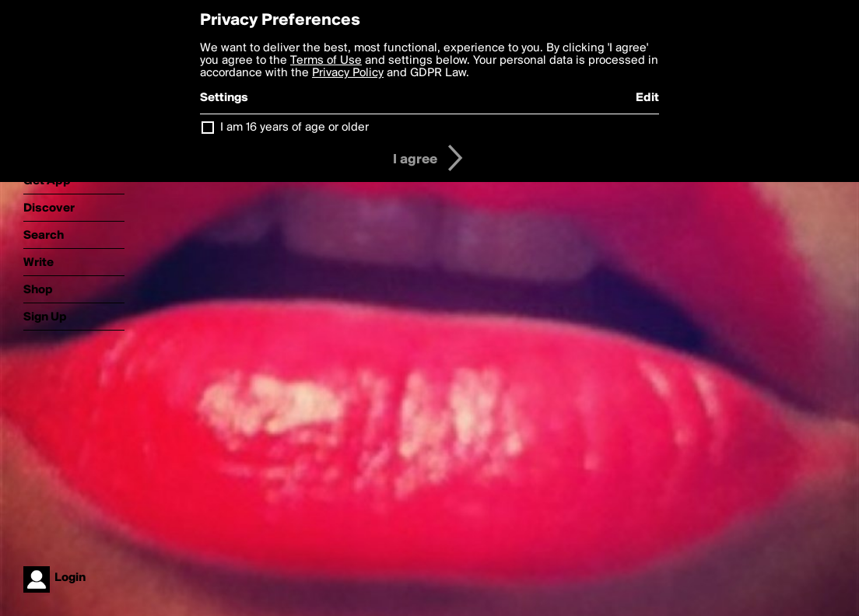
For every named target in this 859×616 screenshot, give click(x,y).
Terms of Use (326, 61)
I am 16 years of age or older (295, 128)
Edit (647, 98)
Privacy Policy (348, 73)
